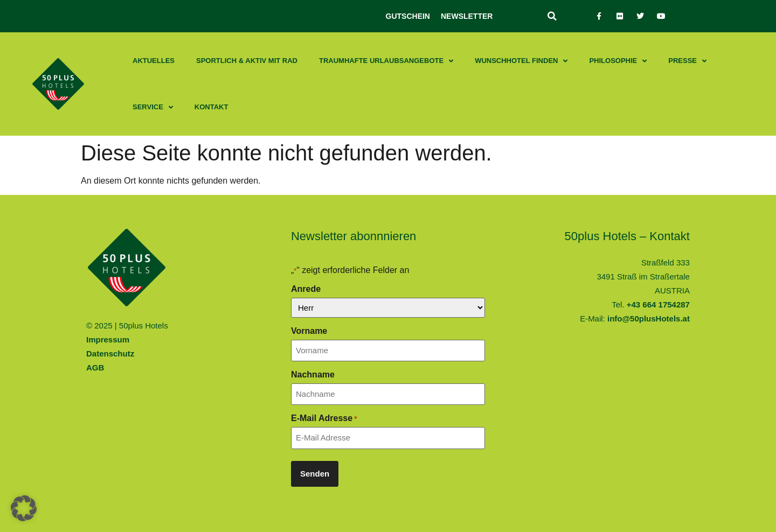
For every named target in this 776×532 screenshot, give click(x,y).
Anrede (306, 289)
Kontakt (212, 107)
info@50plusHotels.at (649, 318)
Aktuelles (154, 61)
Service (153, 107)
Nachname (313, 375)
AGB (95, 367)
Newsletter (467, 16)
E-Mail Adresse (324, 418)
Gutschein (408, 16)
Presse (687, 61)
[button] (552, 16)
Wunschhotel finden (521, 61)
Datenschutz (110, 353)
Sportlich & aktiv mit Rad (247, 61)
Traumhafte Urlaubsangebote (386, 61)
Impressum (108, 339)
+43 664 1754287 (658, 304)
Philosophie (618, 61)
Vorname (309, 331)
